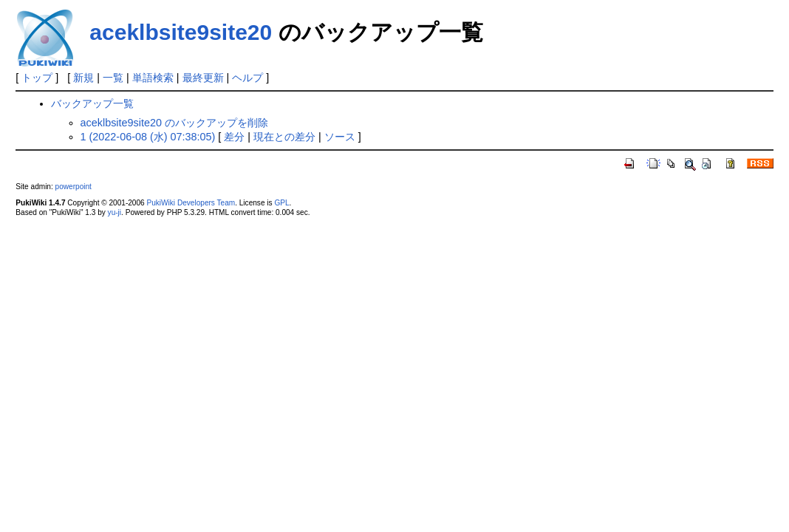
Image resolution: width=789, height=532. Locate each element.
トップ (37, 78)
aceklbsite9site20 (181, 32)
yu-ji (115, 212)
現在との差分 (284, 137)
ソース (340, 137)
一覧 (113, 78)
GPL (281, 203)
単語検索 (153, 78)
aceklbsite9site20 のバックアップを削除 (174, 123)
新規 (83, 78)
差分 (234, 137)
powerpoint (74, 187)
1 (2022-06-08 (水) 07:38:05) (148, 137)
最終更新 (203, 78)
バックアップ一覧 (92, 103)
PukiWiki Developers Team (191, 203)
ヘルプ (247, 78)
